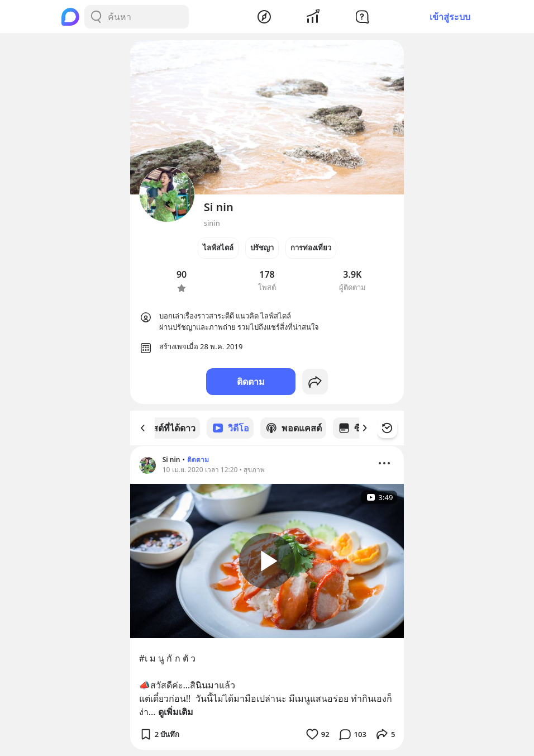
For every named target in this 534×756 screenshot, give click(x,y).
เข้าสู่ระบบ (450, 17)
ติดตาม (251, 382)
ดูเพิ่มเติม (176, 711)
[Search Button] (96, 17)
